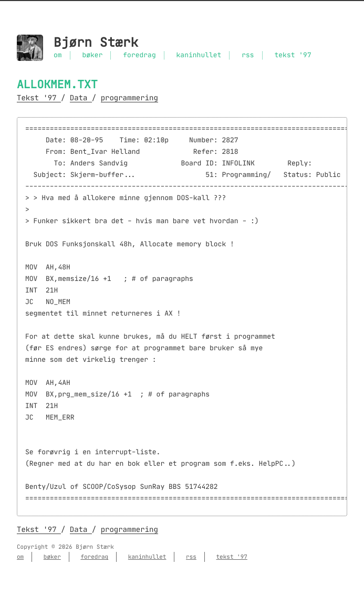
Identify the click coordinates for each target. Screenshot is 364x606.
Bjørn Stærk (96, 43)
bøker (92, 55)
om (58, 55)
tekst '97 (293, 55)
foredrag (139, 55)
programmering (129, 98)
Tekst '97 (39, 98)
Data (81, 98)
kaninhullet (199, 55)
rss (248, 55)
